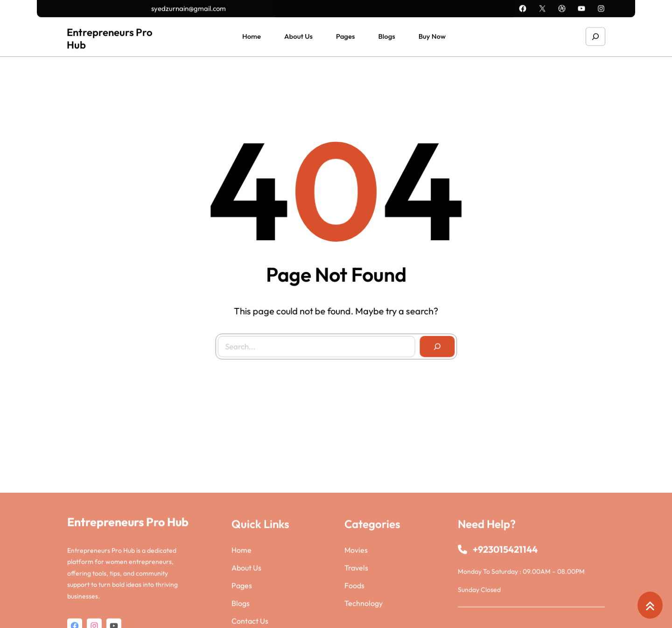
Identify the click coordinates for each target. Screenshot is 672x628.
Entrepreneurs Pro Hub (110, 37)
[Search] (434, 344)
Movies (356, 593)
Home (241, 593)
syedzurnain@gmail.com (189, 8)
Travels (356, 611)
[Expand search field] (595, 35)
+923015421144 (505, 593)
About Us (246, 611)
